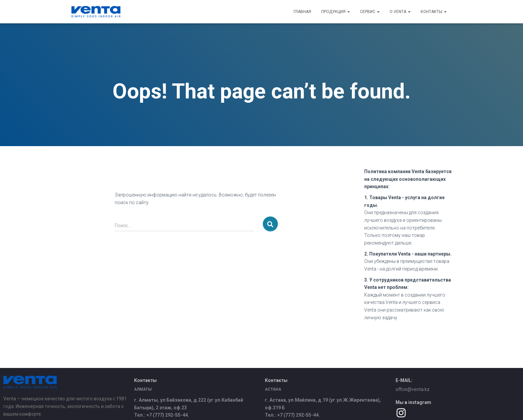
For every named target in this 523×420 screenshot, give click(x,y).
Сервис (370, 12)
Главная (302, 12)
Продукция (336, 12)
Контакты (434, 12)
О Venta (400, 12)
